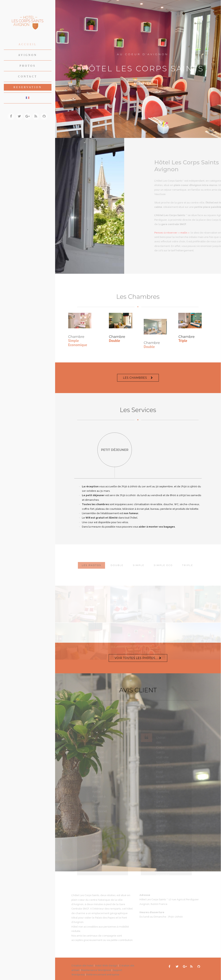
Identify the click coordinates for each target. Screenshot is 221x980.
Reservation (28, 87)
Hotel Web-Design (107, 965)
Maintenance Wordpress (96, 969)
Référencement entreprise (103, 974)
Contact (28, 77)
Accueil (28, 44)
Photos (28, 66)
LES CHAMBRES (135, 378)
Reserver (143, 83)
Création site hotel (82, 965)
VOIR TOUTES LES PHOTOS (135, 657)
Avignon (28, 55)
